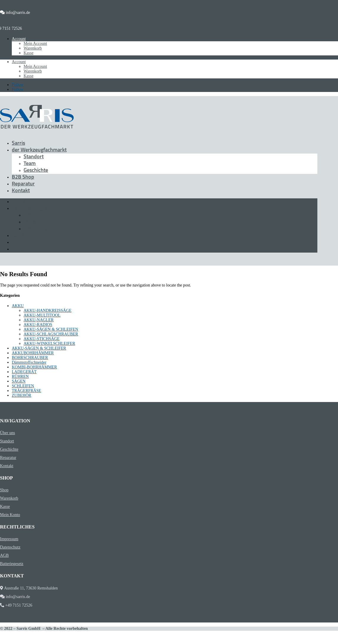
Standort (34, 157)
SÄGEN (19, 381)
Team (30, 164)
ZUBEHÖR (22, 395)
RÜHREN (20, 377)
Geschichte (36, 171)
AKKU (18, 306)
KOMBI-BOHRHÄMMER (34, 367)
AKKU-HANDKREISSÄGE (48, 311)
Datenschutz (10, 547)
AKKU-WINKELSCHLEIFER (49, 344)
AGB (4, 555)
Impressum (9, 539)
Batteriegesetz (12, 564)
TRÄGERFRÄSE (27, 391)
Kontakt (21, 191)
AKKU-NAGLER (39, 320)
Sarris (18, 143)
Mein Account (35, 43)
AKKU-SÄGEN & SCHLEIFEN (51, 329)
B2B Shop (23, 177)
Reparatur (23, 184)
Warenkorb (33, 48)
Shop (4, 490)
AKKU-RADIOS (38, 325)
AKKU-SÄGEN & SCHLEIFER (39, 348)
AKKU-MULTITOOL (42, 315)
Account (19, 39)
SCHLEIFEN (23, 386)
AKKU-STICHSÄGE (42, 339)
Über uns (8, 433)
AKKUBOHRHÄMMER (33, 353)
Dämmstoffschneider (29, 362)
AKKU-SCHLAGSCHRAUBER (51, 334)
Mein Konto (10, 515)
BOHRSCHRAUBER (30, 358)
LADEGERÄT (24, 372)
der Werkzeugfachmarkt (39, 150)
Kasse (28, 53)
